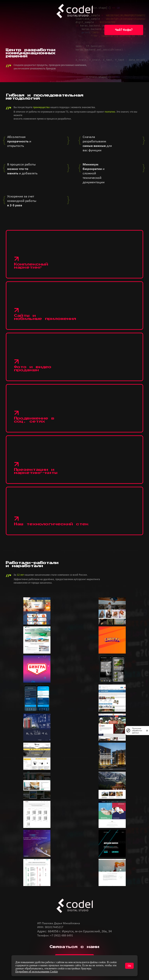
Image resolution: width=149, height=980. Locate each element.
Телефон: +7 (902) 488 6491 (55, 936)
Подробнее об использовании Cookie (37, 972)
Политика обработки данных (137, 731)
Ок (129, 966)
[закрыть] (147, 731)
